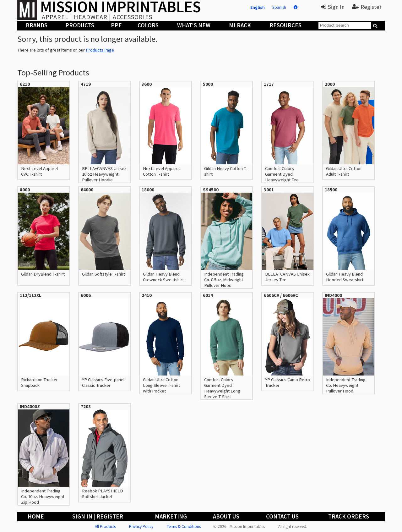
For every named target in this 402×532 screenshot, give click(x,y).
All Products (105, 527)
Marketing (171, 516)
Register (367, 7)
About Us (226, 516)
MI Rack (240, 25)
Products (80, 25)
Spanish (279, 7)
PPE (116, 25)
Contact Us (282, 516)
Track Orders (349, 516)
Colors (148, 25)
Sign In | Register (98, 516)
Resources (285, 25)
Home (36, 516)
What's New (194, 25)
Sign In (333, 7)
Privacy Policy (141, 527)
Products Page (100, 50)
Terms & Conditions (184, 527)
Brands (37, 25)
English (258, 7)
